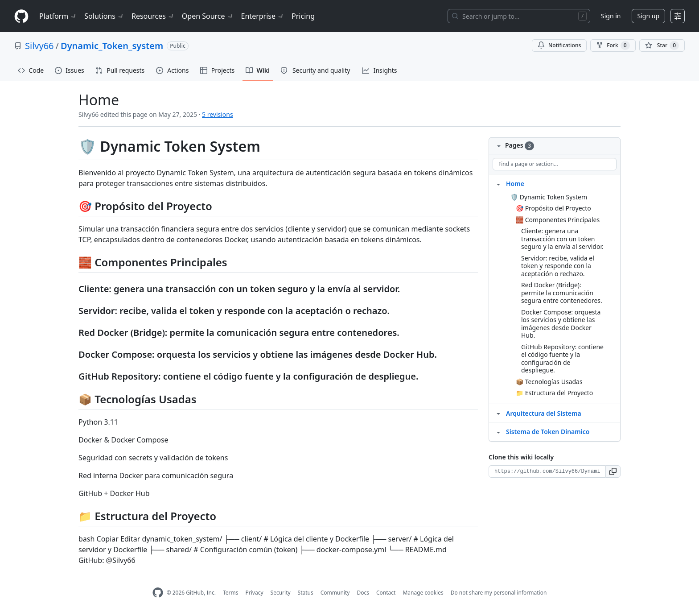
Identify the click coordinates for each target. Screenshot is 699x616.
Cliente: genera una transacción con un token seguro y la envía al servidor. (562, 239)
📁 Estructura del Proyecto (554, 393)
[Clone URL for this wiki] (547, 471)
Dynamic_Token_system (112, 46)
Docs (363, 593)
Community (335, 593)
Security (281, 593)
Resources (153, 16)
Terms (231, 593)
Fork (613, 45)
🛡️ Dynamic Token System (549, 197)
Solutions (104, 16)
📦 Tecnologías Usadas (549, 382)
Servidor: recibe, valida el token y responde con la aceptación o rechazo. (558, 266)
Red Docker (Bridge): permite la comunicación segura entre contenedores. (562, 293)
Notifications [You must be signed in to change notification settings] (559, 45)
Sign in (611, 16)
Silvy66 (39, 46)
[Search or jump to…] (519, 16)
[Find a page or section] (555, 164)
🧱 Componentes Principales (558, 220)
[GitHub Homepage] (158, 593)
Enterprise (263, 16)
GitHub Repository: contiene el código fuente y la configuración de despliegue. (562, 359)
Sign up (648, 16)
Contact (386, 593)
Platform (58, 16)
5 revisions (218, 114)
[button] (613, 471)
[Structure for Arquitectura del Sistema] (498, 413)
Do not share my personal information (499, 593)
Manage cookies (423, 593)
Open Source (208, 16)
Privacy (255, 593)
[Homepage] (21, 16)
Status (306, 593)
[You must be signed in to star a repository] (662, 45)
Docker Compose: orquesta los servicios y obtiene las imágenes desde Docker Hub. (561, 324)
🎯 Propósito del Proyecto (553, 208)
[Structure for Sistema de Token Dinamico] (498, 431)
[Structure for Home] (498, 183)
